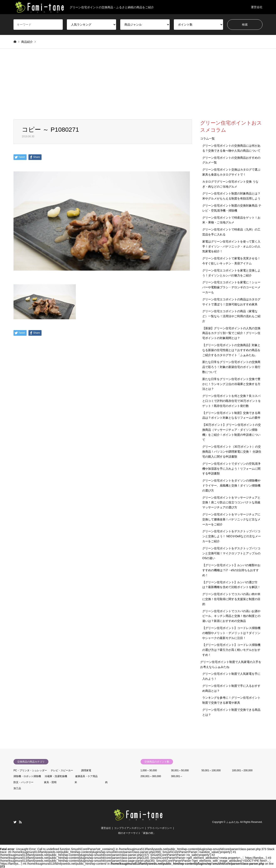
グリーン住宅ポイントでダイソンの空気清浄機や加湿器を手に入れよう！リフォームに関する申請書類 (231, 469)
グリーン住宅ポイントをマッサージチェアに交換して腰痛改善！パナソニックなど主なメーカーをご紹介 (231, 519)
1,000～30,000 (149, 770)
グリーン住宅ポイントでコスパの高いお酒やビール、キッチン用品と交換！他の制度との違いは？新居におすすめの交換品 (231, 616)
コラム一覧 (207, 139)
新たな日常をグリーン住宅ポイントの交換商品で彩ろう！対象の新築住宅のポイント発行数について (231, 367)
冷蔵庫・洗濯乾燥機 (56, 776)
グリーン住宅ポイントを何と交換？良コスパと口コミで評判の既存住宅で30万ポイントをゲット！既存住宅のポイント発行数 (232, 401)
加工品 (17, 788)
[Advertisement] (138, 88)
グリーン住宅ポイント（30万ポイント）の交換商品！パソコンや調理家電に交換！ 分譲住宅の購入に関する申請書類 (232, 452)
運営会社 (257, 7)
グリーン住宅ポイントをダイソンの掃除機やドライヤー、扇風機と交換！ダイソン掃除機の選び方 (231, 485)
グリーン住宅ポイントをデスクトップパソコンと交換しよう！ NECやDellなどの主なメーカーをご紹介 (232, 536)
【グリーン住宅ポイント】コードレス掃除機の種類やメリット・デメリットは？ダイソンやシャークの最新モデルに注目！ (231, 633)
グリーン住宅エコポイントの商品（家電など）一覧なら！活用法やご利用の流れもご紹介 (231, 316)
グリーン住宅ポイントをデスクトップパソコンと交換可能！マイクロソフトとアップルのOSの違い (231, 553)
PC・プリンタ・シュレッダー (30, 770)
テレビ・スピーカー (62, 770)
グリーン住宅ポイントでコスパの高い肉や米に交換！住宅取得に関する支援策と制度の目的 (231, 599)
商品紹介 (27, 42)
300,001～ (177, 776)
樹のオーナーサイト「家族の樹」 (137, 833)
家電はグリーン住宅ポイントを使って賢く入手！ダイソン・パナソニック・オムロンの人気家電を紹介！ (231, 246)
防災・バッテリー (23, 782)
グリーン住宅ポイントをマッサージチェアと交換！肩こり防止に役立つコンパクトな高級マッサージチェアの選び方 (231, 503)
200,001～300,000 (151, 776)
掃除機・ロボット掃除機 (27, 776)
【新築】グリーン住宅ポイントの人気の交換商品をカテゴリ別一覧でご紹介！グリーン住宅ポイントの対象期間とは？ (231, 333)
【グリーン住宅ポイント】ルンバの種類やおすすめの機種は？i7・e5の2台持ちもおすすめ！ (231, 570)
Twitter (15, 822)
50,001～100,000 (211, 770)
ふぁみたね (232, 822)
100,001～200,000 (242, 770)
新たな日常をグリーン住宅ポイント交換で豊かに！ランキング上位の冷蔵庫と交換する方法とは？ (231, 384)
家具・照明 (50, 782)
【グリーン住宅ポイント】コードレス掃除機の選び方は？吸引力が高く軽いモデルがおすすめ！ (231, 650)
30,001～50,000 (180, 770)
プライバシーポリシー (159, 828)
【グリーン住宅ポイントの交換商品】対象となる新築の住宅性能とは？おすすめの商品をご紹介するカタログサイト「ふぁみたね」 (231, 350)
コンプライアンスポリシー (129, 828)
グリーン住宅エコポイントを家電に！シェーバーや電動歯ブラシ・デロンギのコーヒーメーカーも (231, 287)
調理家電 (86, 770)
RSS (20, 822)
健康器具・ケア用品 (86, 776)
